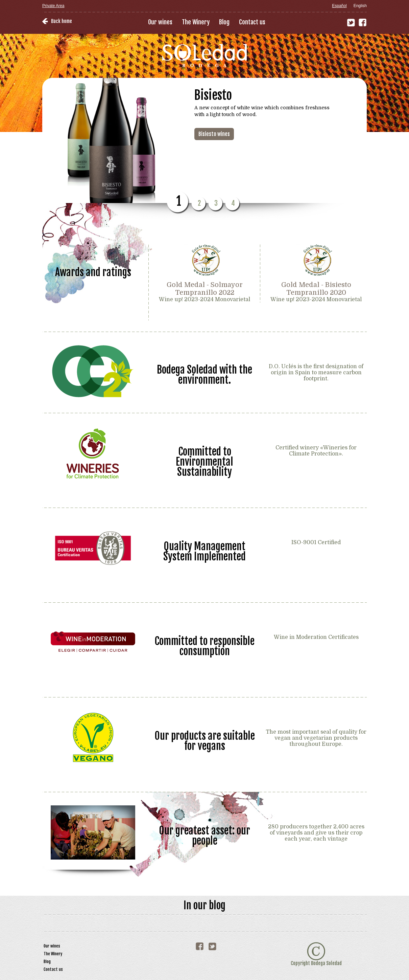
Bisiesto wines (214, 134)
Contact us (252, 22)
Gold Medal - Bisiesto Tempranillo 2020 (316, 289)
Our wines (160, 22)
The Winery (196, 22)
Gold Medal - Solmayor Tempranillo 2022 (205, 289)
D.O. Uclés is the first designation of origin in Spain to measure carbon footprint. (316, 373)
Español (339, 6)
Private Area (53, 6)
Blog (224, 22)
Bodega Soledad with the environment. (204, 374)
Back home (62, 21)
